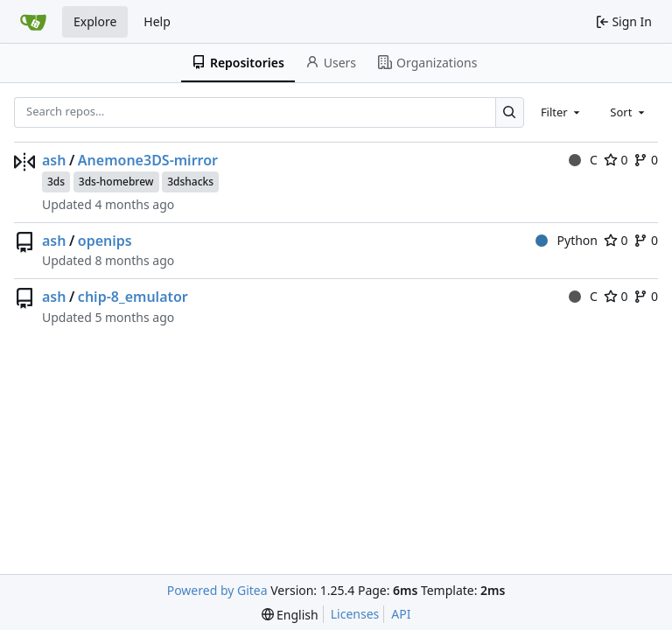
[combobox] (562, 112)
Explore (95, 21)
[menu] (290, 615)
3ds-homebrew (116, 182)
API (401, 614)
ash (54, 160)
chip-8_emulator (133, 297)
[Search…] (510, 112)
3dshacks (190, 182)
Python (567, 240)
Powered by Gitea (217, 590)
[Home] (33, 22)
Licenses (355, 614)
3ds (56, 182)
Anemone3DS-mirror (148, 160)
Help (157, 21)
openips (105, 241)
